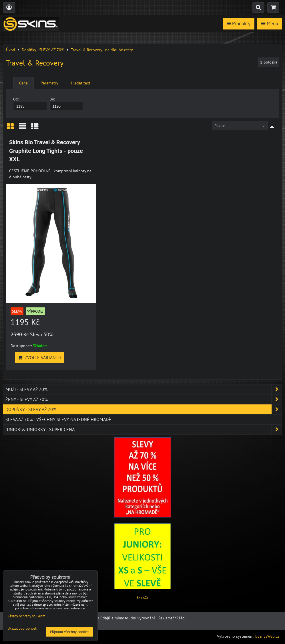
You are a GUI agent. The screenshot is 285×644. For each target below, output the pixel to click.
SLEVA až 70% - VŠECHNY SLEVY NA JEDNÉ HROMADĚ (58, 419)
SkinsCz (142, 597)
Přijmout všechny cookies (70, 632)
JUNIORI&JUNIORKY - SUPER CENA (144, 429)
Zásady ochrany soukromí (27, 616)
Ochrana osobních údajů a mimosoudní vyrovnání (111, 618)
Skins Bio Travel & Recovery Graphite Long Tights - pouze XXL (46, 151)
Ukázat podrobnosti (22, 629)
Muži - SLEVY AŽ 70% (144, 389)
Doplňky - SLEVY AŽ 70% (144, 409)
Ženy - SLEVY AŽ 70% (144, 399)
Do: (66, 104)
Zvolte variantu (40, 357)
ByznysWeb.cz (267, 636)
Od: (30, 104)
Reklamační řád (172, 618)
